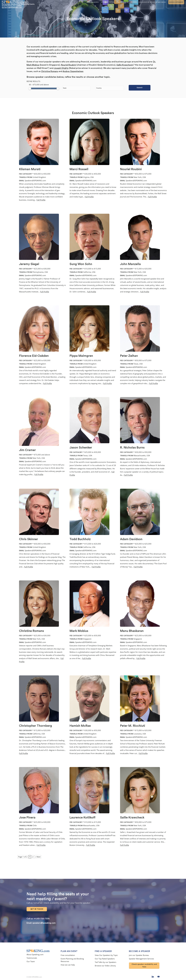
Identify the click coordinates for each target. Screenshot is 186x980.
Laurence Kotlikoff (82, 818)
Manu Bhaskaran (132, 631)
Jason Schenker (81, 448)
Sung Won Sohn (81, 264)
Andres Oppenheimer (73, 71)
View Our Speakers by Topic (106, 954)
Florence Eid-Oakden (34, 356)
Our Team (31, 960)
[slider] (30, 89)
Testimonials (32, 956)
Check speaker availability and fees (144, 964)
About (134, 2)
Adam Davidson (131, 539)
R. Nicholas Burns (132, 448)
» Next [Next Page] (38, 857)
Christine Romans (50, 71)
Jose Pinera (27, 818)
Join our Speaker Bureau (139, 954)
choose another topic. (98, 77)
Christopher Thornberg (35, 726)
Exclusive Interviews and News (152, 2)
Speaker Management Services (141, 957)
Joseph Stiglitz (61, 68)
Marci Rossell (79, 169)
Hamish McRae (80, 726)
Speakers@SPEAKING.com (35, 181)
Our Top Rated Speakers (105, 957)
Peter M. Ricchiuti (133, 726)
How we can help (68, 963)
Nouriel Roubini (68, 65)
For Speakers (123, 2)
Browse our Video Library (105, 964)
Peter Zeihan (129, 356)
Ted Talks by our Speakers (106, 961)
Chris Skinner (28, 539)
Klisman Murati (30, 169)
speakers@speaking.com (44, 921)
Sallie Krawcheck (125, 65)
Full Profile (41, 200)
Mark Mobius (79, 631)
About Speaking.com (35, 953)
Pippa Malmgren (81, 356)
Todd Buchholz (80, 539)
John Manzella (130, 264)
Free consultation (68, 954)
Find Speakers (93, 2)
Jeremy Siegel (29, 264)
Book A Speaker (176, 2)
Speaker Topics (108, 2)
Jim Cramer (27, 450)
